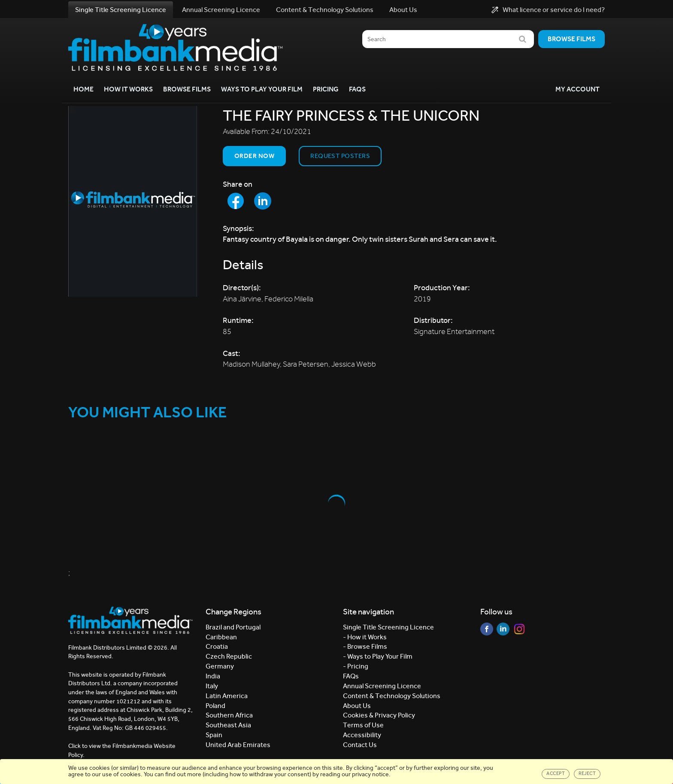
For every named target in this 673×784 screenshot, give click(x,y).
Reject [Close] (587, 773)
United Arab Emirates (238, 745)
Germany (220, 666)
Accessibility (362, 735)
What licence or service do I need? (548, 10)
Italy (212, 686)
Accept (556, 773)
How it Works (128, 89)
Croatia (217, 646)
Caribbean (221, 637)
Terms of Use (363, 725)
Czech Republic (229, 656)
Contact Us (360, 745)
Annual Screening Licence (221, 10)
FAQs (357, 89)
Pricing (326, 89)
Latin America (227, 696)
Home (83, 89)
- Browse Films (365, 646)
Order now (254, 156)
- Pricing (356, 666)
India (213, 676)
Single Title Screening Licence (121, 10)
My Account (578, 89)
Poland (215, 706)
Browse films (571, 39)
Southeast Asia (228, 725)
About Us (403, 10)
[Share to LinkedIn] (263, 201)
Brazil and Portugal (233, 627)
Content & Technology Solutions (325, 10)
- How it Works (365, 637)
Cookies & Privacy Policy (379, 715)
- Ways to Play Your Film (378, 656)
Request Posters (340, 156)
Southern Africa (229, 715)
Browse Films (187, 89)
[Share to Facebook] (236, 201)
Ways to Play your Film (262, 89)
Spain (214, 735)
